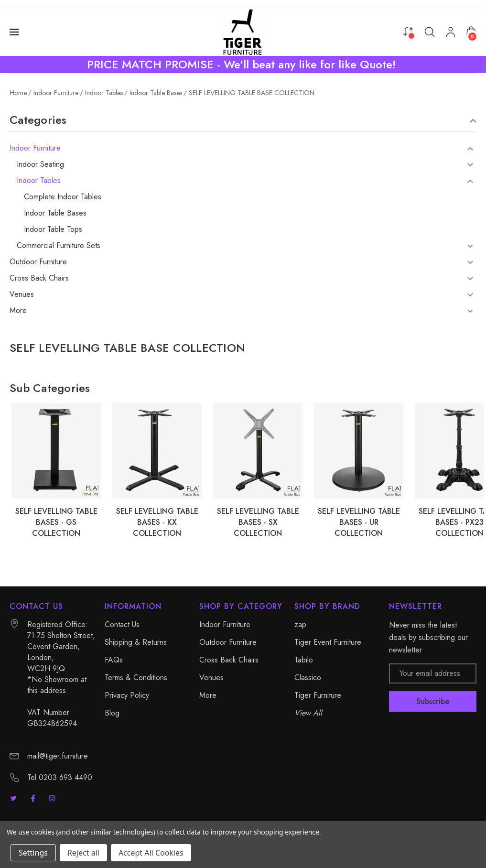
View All (308, 713)
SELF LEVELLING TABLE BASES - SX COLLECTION (258, 522)
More (18, 311)
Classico (308, 678)
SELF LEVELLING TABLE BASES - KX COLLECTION (157, 522)
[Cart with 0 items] (471, 32)
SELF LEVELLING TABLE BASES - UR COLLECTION (359, 522)
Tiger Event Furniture (328, 642)
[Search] (430, 32)
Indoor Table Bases (55, 213)
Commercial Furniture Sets (59, 246)
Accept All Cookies (151, 853)
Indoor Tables (39, 181)
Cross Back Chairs (39, 278)
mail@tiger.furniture (58, 756)
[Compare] (408, 31)
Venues (22, 294)
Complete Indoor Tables (63, 197)
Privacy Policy (127, 695)
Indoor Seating (40, 164)
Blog (112, 713)
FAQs (114, 660)
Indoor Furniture (35, 148)
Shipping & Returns (136, 642)
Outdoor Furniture (38, 262)
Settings (33, 853)
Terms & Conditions (136, 678)
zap (300, 624)
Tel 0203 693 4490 (60, 777)
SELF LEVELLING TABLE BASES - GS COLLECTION (56, 522)
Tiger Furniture (318, 695)
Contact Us (122, 624)
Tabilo (304, 660)
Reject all (83, 853)
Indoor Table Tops (53, 229)
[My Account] (451, 32)
